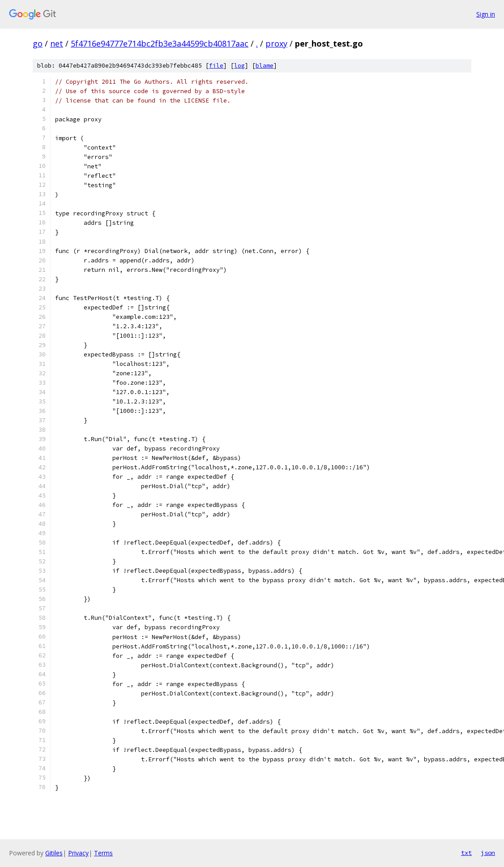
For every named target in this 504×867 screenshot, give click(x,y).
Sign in (486, 14)
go (38, 43)
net (57, 43)
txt (466, 853)
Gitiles (54, 853)
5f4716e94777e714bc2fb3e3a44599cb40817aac (160, 43)
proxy (276, 43)
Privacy (78, 853)
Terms (103, 853)
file (216, 66)
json (488, 853)
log (239, 66)
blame (265, 66)
